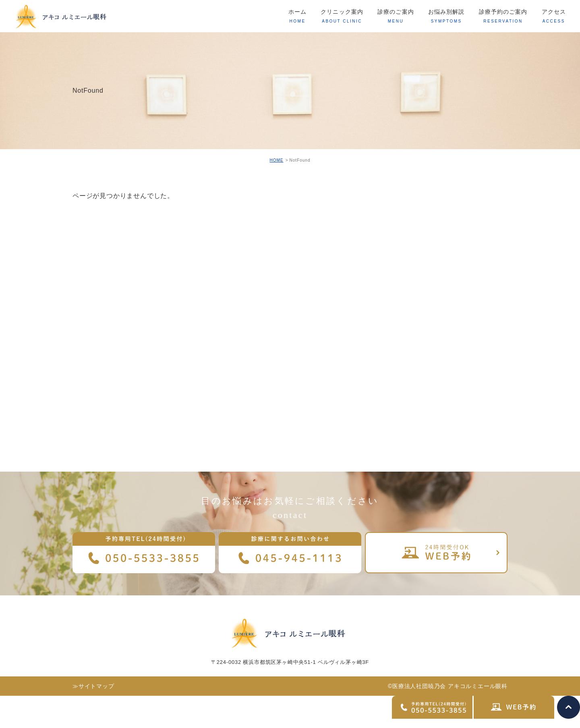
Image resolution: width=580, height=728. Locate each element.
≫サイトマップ (93, 686)
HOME (276, 160)
